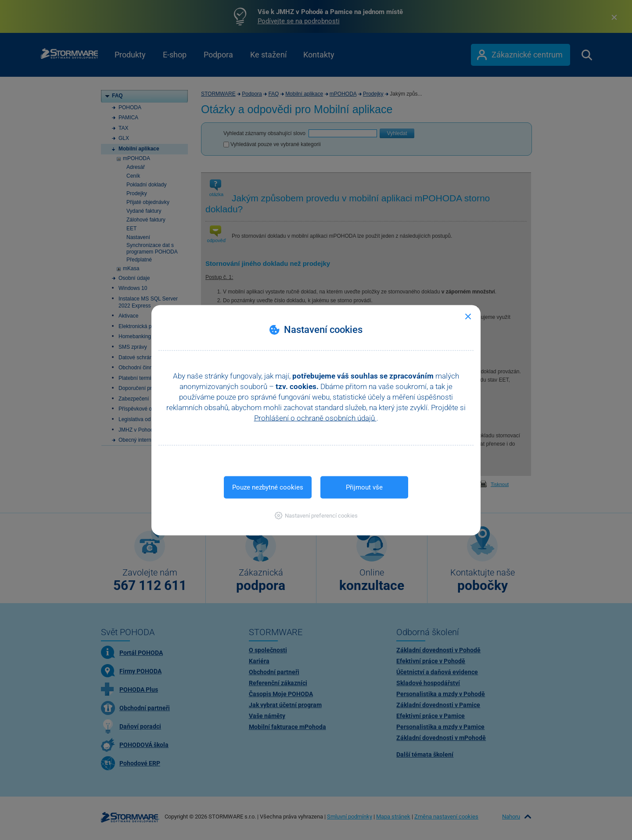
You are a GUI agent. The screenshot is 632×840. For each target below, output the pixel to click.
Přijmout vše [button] (364, 487)
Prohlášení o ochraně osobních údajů (315, 418)
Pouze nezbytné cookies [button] (268, 487)
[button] (316, 515)
